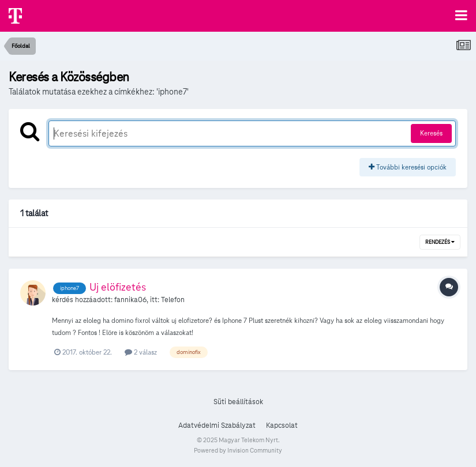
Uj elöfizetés (118, 287)
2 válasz (141, 352)
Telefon (173, 300)
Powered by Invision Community (238, 450)
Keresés (431, 133)
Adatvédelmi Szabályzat (217, 425)
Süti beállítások (238, 402)
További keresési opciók (408, 167)
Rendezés (440, 242)
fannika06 (130, 300)
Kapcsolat (282, 425)
